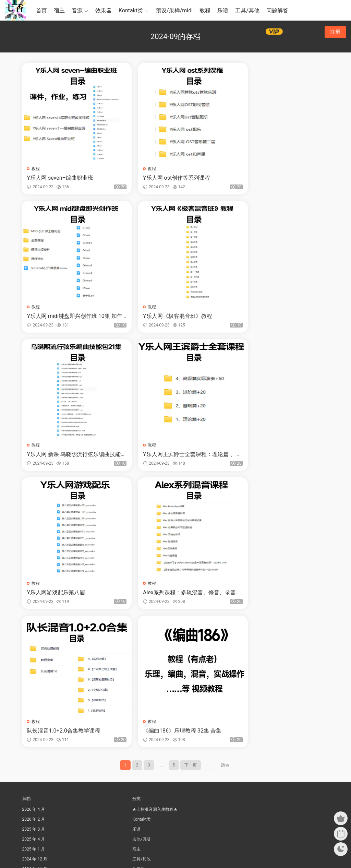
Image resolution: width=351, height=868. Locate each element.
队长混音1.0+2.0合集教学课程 (273, 455)
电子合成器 (143, 772)
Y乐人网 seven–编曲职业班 (61, 178)
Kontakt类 (131, 10)
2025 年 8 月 (34, 693)
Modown (182, 851)
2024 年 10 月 (35, 742)
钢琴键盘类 (143, 792)
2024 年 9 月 (34, 752)
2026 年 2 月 (34, 683)
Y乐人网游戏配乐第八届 (57, 455)
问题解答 (277, 10)
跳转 (225, 629)
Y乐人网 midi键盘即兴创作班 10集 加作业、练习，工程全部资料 (278, 178)
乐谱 (223, 10)
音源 (77, 10)
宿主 (59, 10)
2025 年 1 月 (34, 713)
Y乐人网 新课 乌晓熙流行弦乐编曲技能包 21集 (173, 317)
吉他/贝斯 (141, 703)
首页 (41, 10)
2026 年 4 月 (34, 673)
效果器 (104, 10)
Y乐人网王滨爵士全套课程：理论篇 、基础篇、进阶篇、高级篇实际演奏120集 (279, 317)
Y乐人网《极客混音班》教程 (62, 316)
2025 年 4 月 (34, 703)
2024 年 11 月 (35, 733)
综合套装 (141, 782)
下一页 (191, 629)
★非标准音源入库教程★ (155, 673)
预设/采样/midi (174, 10)
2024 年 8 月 (34, 762)
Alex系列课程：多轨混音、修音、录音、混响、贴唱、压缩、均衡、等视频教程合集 (176, 455)
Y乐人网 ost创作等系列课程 (166, 178)
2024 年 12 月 (35, 723)
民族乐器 (141, 752)
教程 (205, 10)
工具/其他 (247, 10)
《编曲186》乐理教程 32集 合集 (67, 593)
